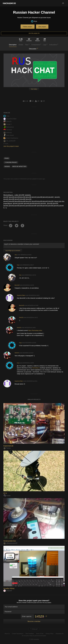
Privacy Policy (50, 634)
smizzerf (8, 591)
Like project (42, 27)
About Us (7, 634)
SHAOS (7, 121)
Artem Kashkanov (11, 138)
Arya (34, 21)
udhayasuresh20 (10, 543)
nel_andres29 (9, 141)
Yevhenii (8, 130)
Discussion (33, 49)
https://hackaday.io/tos (35, 330)
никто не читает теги (19, 166)
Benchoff (17, 285)
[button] (63, 3)
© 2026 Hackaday (34, 639)
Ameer (7, 496)
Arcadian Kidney (9, 588)
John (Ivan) (9, 135)
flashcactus (9, 127)
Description (13, 45)
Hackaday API (60, 634)
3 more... (6, 144)
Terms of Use (40, 634)
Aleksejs (8, 133)
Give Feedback (30, 634)
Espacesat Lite (8, 446)
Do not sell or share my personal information (34, 636)
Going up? (34, 629)
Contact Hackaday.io (18, 634)
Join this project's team (11, 146)
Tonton (7, 448)
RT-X (5, 493)
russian (7, 166)
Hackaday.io (36, 368)
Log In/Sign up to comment (13, 251)
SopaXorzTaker (10, 119)
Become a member (22, 603)
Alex (16, 255)
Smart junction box (10, 541)
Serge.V (8, 124)
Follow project (28, 27)
